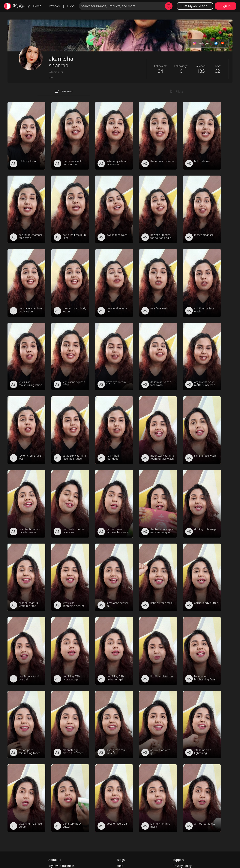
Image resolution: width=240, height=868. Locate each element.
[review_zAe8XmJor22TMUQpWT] (202, 283)
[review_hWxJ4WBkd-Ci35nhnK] (70, 651)
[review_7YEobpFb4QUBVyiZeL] (26, 798)
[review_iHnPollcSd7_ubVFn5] (158, 798)
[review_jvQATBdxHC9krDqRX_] (202, 504)
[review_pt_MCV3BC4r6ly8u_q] (70, 798)
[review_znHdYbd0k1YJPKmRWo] (158, 136)
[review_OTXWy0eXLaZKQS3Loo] (114, 651)
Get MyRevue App (195, 6)
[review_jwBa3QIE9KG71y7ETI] (202, 577)
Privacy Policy (182, 866)
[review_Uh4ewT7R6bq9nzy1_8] (70, 357)
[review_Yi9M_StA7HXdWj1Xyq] (158, 283)
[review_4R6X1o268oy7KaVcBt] (114, 504)
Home (37, 6)
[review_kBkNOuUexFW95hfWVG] (158, 430)
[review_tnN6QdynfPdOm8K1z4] (202, 209)
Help (120, 866)
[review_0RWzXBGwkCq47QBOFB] (158, 651)
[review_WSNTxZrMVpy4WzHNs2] (26, 725)
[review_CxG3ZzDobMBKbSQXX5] (202, 357)
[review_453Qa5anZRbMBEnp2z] (70, 283)
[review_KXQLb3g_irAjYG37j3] (70, 136)
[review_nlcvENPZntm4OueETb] (26, 430)
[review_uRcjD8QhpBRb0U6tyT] (26, 357)
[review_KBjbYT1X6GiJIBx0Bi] (158, 209)
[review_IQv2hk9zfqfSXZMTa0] (114, 430)
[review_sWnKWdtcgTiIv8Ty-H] (70, 430)
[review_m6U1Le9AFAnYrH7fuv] (202, 651)
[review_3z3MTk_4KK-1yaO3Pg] (26, 283)
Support (178, 860)
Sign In (226, 6)
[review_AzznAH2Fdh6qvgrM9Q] (114, 357)
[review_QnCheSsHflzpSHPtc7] (114, 209)
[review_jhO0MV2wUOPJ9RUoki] (26, 209)
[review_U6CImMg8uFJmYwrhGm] (26, 577)
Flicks (71, 6)
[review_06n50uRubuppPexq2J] (70, 504)
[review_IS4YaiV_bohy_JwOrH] (202, 136)
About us (55, 860)
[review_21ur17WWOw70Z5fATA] (158, 504)
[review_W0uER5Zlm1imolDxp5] (158, 357)
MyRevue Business (61, 866)
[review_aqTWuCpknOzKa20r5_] (114, 577)
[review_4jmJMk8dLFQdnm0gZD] (70, 577)
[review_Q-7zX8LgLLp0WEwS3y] (70, 725)
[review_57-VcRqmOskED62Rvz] (158, 577)
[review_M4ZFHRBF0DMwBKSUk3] (26, 651)
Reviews (54, 6)
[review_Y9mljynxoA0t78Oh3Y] (114, 798)
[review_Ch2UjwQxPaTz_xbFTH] (202, 430)
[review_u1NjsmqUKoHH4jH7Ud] (26, 136)
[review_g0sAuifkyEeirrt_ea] (114, 136)
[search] (169, 6)
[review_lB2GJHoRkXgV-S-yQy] (26, 504)
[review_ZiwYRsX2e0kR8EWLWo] (158, 725)
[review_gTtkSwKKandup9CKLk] (114, 283)
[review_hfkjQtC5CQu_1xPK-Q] (202, 798)
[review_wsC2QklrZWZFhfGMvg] (70, 209)
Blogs (121, 860)
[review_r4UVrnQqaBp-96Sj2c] (114, 725)
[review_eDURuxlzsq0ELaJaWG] (202, 725)
